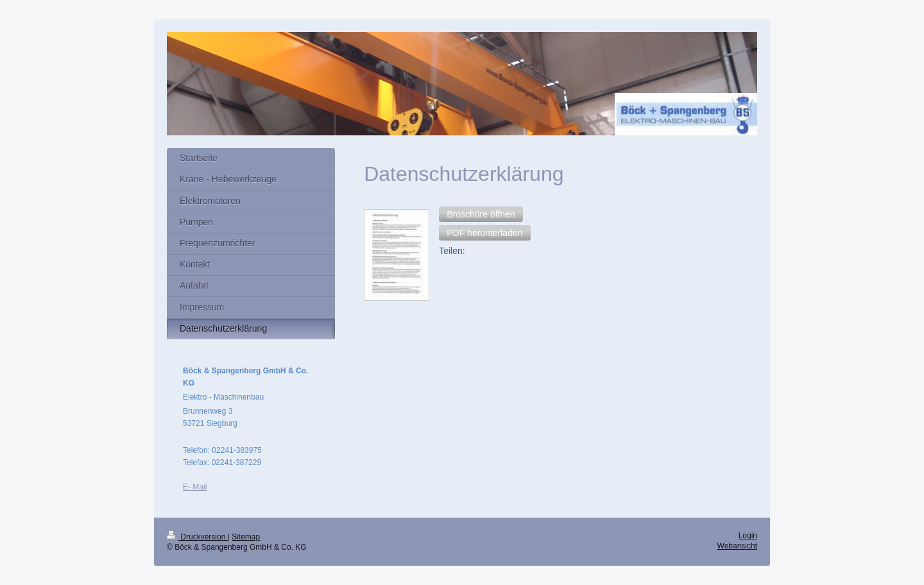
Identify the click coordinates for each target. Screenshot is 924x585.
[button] (481, 214)
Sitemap (246, 537)
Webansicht (737, 546)
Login (748, 536)
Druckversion (197, 537)
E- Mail (195, 487)
